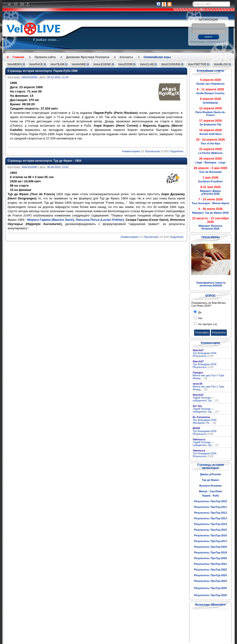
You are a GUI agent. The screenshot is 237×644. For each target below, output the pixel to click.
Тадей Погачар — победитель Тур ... (206, 399)
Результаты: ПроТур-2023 (211, 575)
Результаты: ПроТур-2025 (211, 588)
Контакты (126, 57)
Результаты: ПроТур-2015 (211, 530)
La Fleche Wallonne (210, 153)
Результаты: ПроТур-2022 (211, 570)
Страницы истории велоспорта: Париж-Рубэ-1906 (43, 71)
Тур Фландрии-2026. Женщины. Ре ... (205, 421)
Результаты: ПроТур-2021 (211, 564)
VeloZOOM (125, 64)
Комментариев (131, 151)
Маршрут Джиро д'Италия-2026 (210, 192)
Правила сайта (45, 57)
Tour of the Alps (210, 143)
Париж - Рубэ (210, 496)
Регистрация (198, 42)
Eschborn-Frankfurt (211, 181)
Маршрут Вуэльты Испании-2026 (210, 227)
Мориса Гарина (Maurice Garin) (51, 220)
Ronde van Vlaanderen (211, 84)
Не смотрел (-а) (207, 324)
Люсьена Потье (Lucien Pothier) (100, 220)
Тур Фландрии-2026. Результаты (205, 354)
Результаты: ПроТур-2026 (211, 595)
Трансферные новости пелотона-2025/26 (211, 284)
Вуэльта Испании (210, 486)
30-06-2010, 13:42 (58, 167)
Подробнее (177, 151)
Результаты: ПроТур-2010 (211, 501)
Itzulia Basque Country (210, 93)
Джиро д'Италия (210, 474)
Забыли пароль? (216, 42)
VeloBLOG (221, 64)
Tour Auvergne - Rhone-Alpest (210, 203)
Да (199, 312)
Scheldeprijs (210, 103)
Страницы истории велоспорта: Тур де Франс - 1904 (44, 161)
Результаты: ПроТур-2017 (211, 541)
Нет (200, 318)
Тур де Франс (210, 480)
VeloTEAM (57, 64)
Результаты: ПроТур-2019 (211, 552)
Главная (18, 57)
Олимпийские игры (157, 57)
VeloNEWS (15, 64)
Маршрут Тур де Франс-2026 (210, 213)
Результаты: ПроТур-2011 (211, 507)
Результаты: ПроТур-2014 (211, 524)
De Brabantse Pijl (210, 124)
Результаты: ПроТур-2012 (211, 513)
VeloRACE (36, 64)
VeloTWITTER (197, 64)
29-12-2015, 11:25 (58, 77)
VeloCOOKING (171, 64)
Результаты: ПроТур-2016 (211, 535)
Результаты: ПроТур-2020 (211, 558)
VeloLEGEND (102, 64)
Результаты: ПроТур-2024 (211, 581)
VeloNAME (79, 64)
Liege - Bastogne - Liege (210, 162)
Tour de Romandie (210, 172)
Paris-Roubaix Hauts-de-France (210, 114)
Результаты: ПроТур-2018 (211, 547)
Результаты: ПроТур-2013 (211, 518)
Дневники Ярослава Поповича (88, 57)
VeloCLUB (147, 64)
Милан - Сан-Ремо (210, 491)
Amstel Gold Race (210, 134)
